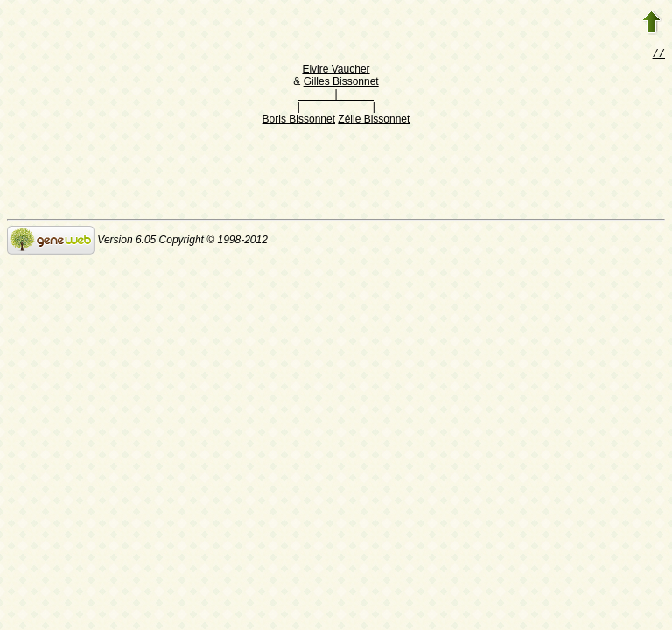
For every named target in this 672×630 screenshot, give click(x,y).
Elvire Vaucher (336, 71)
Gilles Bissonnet (341, 83)
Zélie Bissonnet (374, 121)
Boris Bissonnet (299, 121)
